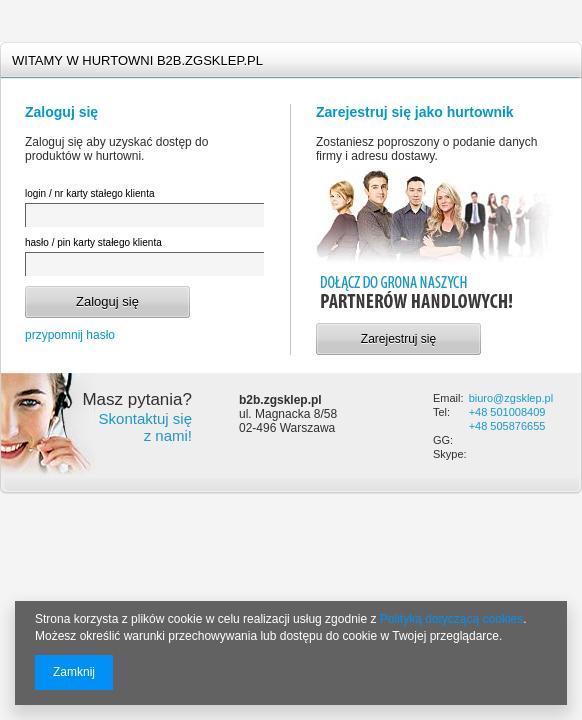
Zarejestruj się (398, 339)
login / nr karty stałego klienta (90, 193)
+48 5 (483, 412)
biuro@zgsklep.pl (511, 398)
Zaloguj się (107, 301)
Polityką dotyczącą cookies (451, 619)
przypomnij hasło (70, 335)
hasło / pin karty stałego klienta (93, 242)
